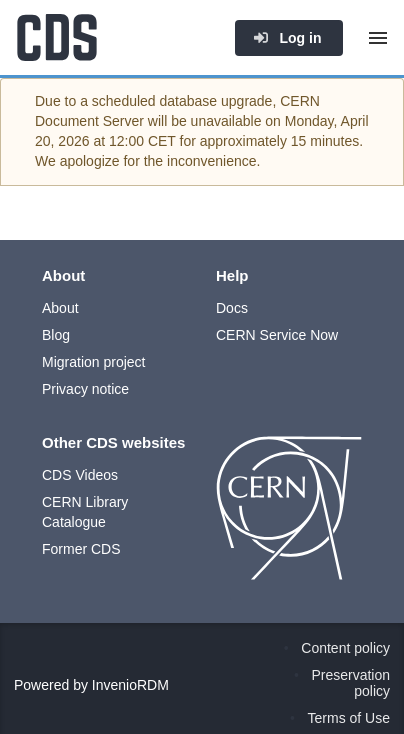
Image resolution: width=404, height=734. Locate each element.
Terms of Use (349, 718)
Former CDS (81, 549)
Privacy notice (85, 389)
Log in (287, 38)
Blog (56, 335)
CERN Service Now (277, 335)
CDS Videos (80, 475)
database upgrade (216, 101)
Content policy (345, 648)
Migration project (94, 362)
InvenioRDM (130, 685)
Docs (232, 308)
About (60, 308)
